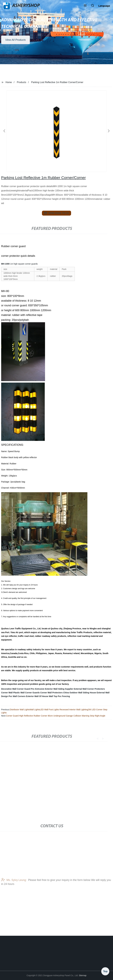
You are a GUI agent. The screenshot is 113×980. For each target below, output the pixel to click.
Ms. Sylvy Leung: (14, 886)
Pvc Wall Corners (17, 696)
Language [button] (104, 6)
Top (105, 971)
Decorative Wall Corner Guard (16, 689)
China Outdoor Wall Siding (76, 693)
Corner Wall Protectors (51, 693)
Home (9, 82)
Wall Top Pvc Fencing (59, 696)
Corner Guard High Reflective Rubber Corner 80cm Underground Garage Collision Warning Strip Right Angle (56, 716)
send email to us (56, 213)
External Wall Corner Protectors (89, 689)
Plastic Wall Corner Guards (26, 693)
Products (22, 82)
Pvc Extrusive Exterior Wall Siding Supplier (52, 689)
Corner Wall (7, 693)
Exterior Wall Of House (37, 696)
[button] (85, 6)
